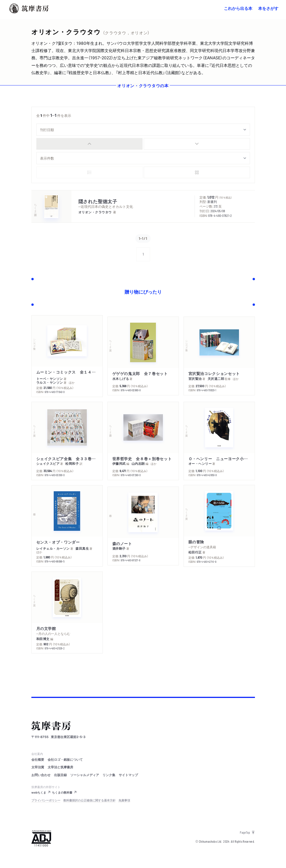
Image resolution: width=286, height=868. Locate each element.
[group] (143, 144)
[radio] (89, 144)
